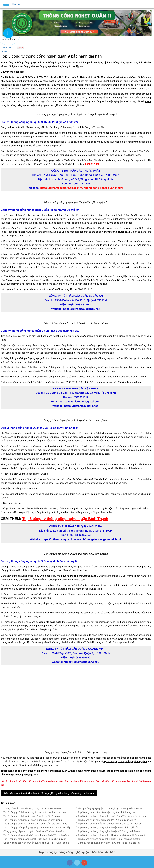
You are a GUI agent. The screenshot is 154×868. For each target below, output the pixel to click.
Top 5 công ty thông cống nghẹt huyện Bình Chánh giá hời (108, 827)
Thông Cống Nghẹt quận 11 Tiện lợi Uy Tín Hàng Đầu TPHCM (110, 808)
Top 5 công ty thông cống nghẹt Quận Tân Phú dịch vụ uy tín (35, 839)
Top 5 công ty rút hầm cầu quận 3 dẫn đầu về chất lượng (33, 820)
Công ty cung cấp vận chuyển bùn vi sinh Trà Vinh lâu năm (34, 831)
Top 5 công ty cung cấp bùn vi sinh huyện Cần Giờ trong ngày (35, 824)
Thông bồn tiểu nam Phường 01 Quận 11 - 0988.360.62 (32, 808)
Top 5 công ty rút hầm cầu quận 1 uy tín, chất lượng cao (107, 812)
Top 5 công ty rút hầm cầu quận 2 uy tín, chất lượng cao (32, 816)
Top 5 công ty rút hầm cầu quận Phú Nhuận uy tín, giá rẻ (107, 820)
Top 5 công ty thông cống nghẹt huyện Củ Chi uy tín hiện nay (110, 831)
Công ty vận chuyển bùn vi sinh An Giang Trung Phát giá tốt (109, 843)
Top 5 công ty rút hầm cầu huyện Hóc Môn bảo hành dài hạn (35, 812)
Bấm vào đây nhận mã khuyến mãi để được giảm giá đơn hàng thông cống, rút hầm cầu (49, 793)
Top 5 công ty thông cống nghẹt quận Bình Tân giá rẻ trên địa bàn (112, 816)
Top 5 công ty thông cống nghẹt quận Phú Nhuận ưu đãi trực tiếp (37, 827)
